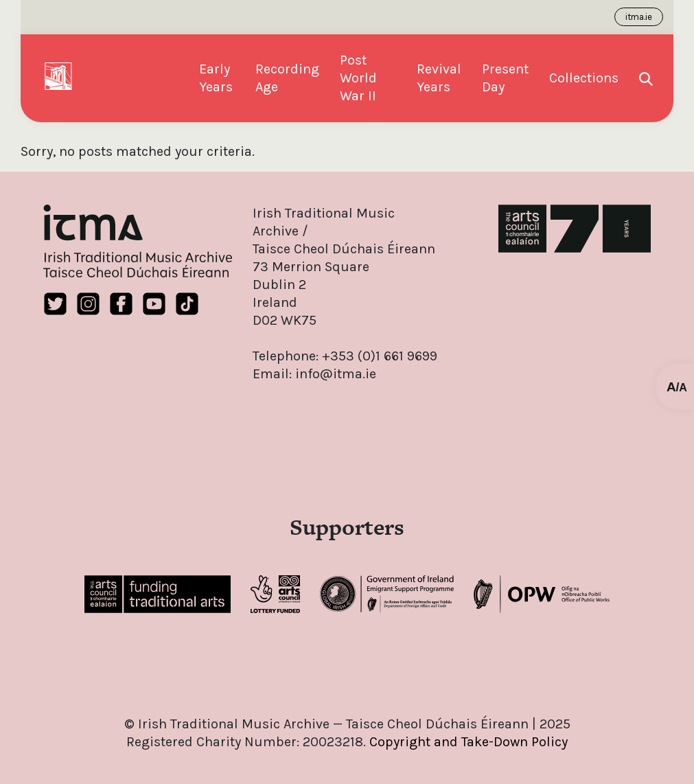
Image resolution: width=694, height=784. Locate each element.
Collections (584, 78)
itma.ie (639, 17)
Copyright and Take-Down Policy (469, 742)
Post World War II (358, 78)
